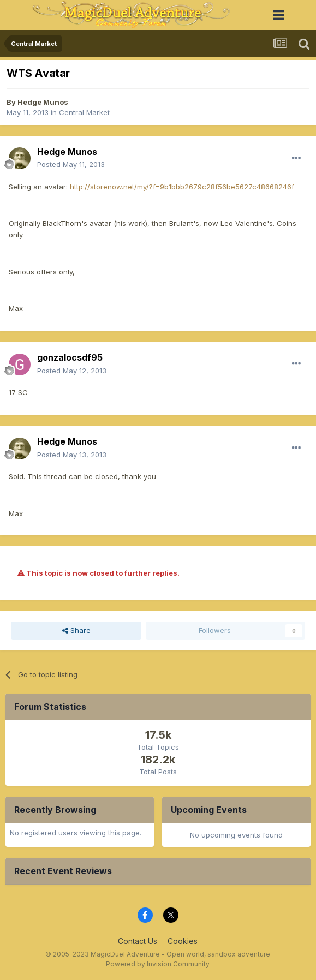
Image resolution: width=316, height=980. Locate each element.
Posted (71, 164)
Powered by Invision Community (158, 964)
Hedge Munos (43, 102)
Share (76, 630)
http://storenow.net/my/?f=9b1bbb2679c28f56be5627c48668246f (182, 187)
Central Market (84, 112)
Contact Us (138, 941)
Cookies (183, 941)
